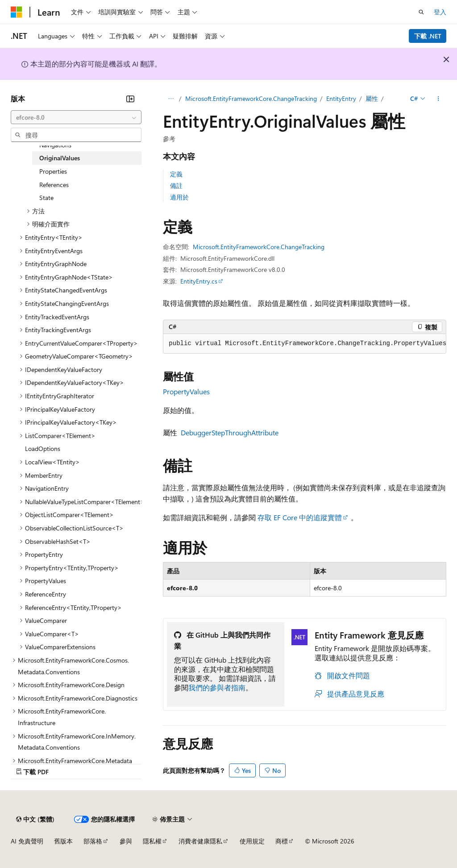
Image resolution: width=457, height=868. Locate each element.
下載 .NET (428, 36)
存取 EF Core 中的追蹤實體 (300, 517)
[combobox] (76, 117)
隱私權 (152, 841)
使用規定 (252, 841)
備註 (176, 186)
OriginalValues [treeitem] (60, 158)
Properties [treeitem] (53, 171)
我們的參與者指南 (217, 687)
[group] (305, 344)
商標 (282, 841)
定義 (176, 174)
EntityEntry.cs (199, 281)
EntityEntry (341, 98)
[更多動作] (438, 99)
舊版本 (63, 841)
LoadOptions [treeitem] (43, 449)
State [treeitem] (46, 198)
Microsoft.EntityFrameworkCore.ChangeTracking (251, 98)
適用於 (179, 197)
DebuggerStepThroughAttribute (230, 432)
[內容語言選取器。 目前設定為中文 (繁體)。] (35, 819)
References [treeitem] (54, 185)
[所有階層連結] (171, 99)
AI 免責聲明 (27, 841)
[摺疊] (130, 99)
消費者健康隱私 (200, 841)
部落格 (93, 841)
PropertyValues (186, 391)
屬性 (372, 98)
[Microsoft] (17, 12)
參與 (126, 841)
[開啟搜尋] (421, 12)
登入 (440, 12)
